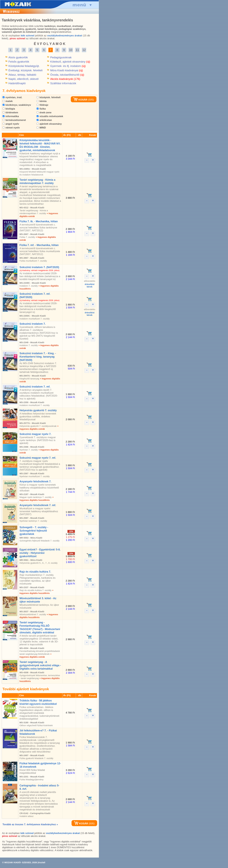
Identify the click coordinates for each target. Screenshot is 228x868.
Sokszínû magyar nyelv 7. (35, 434)
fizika (41, 109)
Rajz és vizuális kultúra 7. (35, 572)
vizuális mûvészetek (50, 116)
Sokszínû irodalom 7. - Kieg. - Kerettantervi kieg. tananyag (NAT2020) (38, 357)
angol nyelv (11, 124)
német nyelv (11, 128)
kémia (42, 101)
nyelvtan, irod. (12, 97)
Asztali (42, 862)
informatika (11, 116)
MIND (41, 128)
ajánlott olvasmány (49, 124)
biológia (9, 109)
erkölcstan (44, 120)
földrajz (42, 105)
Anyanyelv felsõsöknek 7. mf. (38, 505)
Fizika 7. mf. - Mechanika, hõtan (39, 245)
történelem (10, 113)
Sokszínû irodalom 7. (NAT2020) (39, 267)
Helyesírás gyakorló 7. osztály (38, 410)
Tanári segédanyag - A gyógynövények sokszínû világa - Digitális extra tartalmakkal (40, 665)
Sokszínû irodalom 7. (33, 324)
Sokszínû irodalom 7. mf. (35, 387)
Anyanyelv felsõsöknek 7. (35, 481)
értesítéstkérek (90, 285)
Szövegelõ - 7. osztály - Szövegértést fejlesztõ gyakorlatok (34, 531)
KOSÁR (80, 100)
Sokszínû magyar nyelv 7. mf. (38, 458)
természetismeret (14, 120)
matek (8, 101)
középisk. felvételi (49, 97)
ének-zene (44, 113)
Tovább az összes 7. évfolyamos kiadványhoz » (30, 824)
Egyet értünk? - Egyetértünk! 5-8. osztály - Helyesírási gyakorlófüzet (40, 553)
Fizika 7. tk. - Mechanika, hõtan (39, 221)
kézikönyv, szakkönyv (17, 105)
